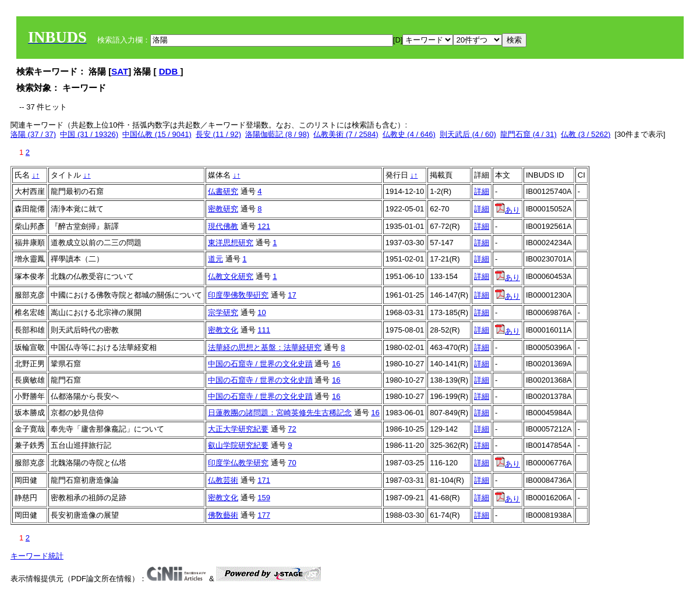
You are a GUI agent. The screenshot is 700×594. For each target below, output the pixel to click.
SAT (120, 71)
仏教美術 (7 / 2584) (346, 134)
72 (292, 429)
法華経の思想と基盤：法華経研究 (265, 347)
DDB (170, 71)
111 (264, 330)
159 (264, 498)
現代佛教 (223, 226)
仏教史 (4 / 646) (409, 134)
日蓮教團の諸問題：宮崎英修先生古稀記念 (280, 413)
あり (508, 210)
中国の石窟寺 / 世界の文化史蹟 (260, 364)
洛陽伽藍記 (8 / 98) (277, 134)
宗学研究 (223, 312)
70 (292, 463)
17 (292, 295)
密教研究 (223, 209)
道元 (215, 259)
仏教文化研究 (231, 276)
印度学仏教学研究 (238, 463)
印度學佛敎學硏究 (238, 295)
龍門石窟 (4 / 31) (528, 134)
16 (336, 364)
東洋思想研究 (231, 243)
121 (264, 226)
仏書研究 (223, 191)
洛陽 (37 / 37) (33, 134)
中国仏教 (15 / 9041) (157, 134)
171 (264, 480)
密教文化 (223, 330)
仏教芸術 (223, 480)
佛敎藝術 (223, 515)
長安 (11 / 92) (218, 134)
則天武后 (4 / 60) (468, 134)
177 (264, 515)
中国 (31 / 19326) (89, 134)
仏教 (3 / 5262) (586, 134)
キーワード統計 (37, 556)
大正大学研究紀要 (238, 429)
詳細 (482, 191)
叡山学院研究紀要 (238, 445)
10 (261, 312)
